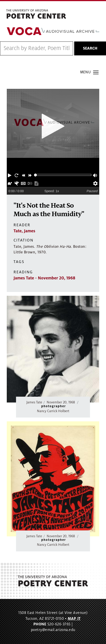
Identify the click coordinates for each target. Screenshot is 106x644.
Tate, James (24, 231)
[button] (10, 175)
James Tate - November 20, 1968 (44, 278)
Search (90, 48)
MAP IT (74, 619)
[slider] (36, 175)
